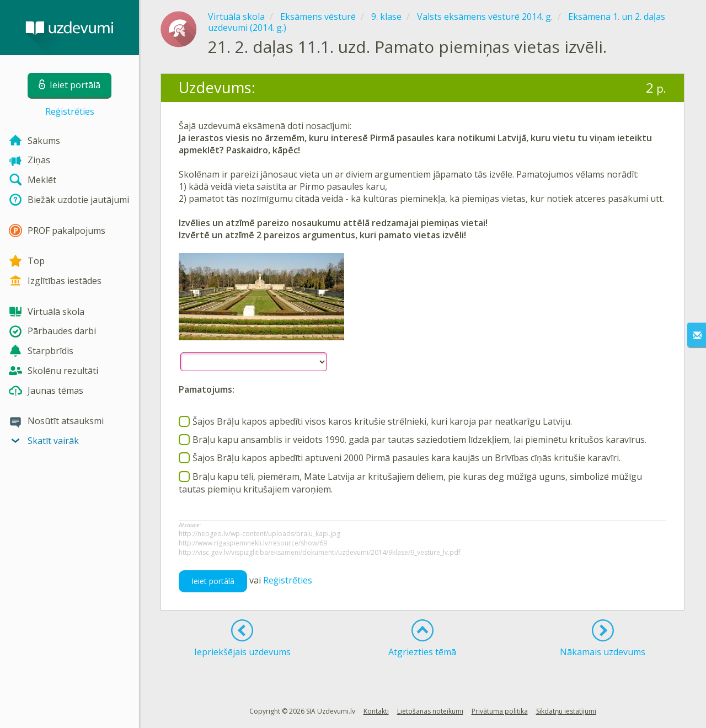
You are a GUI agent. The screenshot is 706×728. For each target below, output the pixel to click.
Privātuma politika (500, 711)
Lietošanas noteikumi (430, 711)
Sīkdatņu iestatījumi (566, 711)
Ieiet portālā (213, 581)
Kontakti (376, 711)
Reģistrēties (70, 111)
